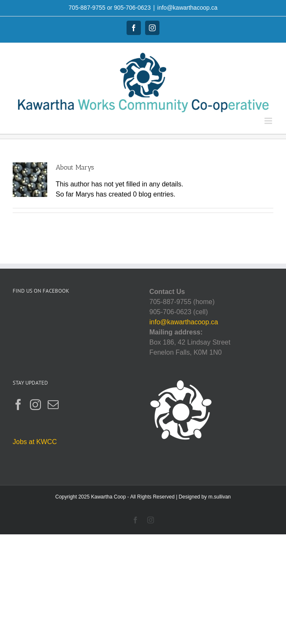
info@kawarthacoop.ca (188, 8)
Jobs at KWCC (35, 442)
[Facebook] (18, 404)
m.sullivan (220, 497)
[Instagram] (35, 404)
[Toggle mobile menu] (269, 121)
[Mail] (53, 404)
